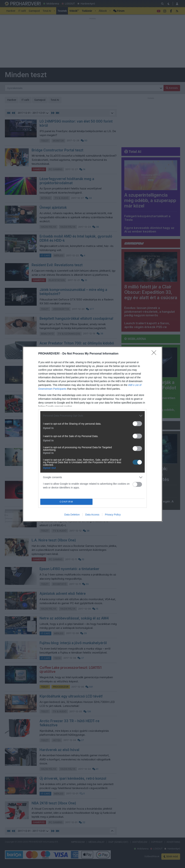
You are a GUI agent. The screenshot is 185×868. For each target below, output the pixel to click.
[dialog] (92, 434)
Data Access (92, 515)
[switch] (137, 424)
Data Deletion (72, 515)
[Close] (155, 354)
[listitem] (92, 416)
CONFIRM (66, 502)
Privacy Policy (113, 515)
